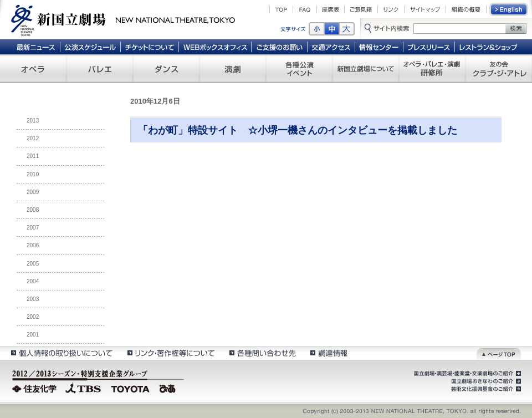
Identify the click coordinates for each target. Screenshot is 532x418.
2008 (33, 210)
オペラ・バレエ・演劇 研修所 (432, 69)
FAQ (305, 9)
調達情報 (329, 353)
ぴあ (169, 388)
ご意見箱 (361, 9)
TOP (281, 9)
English (509, 9)
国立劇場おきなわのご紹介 (485, 381)
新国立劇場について (366, 69)
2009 (33, 192)
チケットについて (149, 47)
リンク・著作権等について (170, 353)
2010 (33, 174)
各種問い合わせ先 (262, 353)
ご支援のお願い (280, 47)
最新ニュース (35, 47)
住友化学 (36, 388)
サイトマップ (425, 9)
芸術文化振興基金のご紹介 (485, 389)
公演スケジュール (90, 47)
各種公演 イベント (299, 69)
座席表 (331, 9)
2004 (33, 281)
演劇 (233, 69)
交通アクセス (331, 47)
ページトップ (499, 353)
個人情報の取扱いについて (61, 353)
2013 (33, 121)
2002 (33, 317)
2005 (33, 264)
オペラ (33, 69)
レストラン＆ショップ (489, 47)
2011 (33, 156)
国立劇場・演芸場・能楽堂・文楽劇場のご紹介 (466, 374)
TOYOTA (131, 388)
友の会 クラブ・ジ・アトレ (499, 69)
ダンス (166, 69)
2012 (33, 138)
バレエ (100, 69)
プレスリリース (429, 47)
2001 (33, 335)
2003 (33, 299)
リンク (391, 9)
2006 (33, 245)
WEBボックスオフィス (215, 47)
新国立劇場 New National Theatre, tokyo (123, 19)
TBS (83, 388)
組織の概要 (466, 9)
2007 (33, 228)
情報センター (379, 47)
